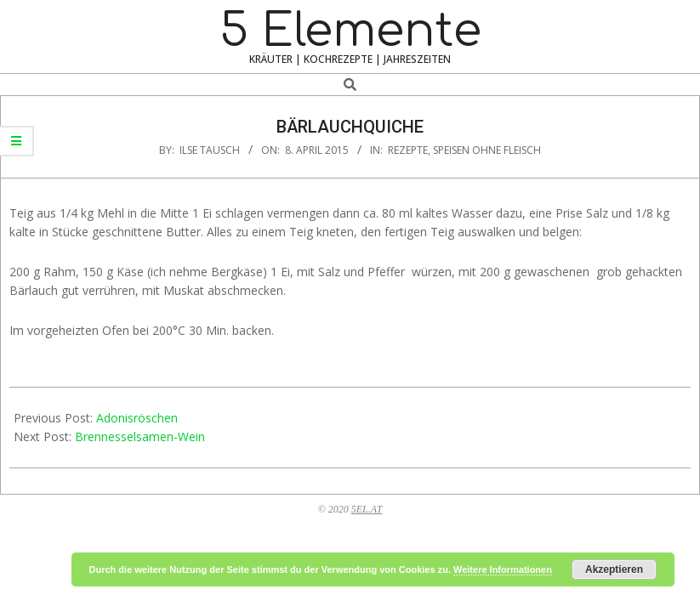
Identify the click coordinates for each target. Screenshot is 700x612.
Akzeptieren (614, 569)
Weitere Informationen (503, 569)
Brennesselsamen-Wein (140, 436)
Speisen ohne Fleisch (487, 150)
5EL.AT (367, 509)
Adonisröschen (137, 418)
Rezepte (408, 150)
